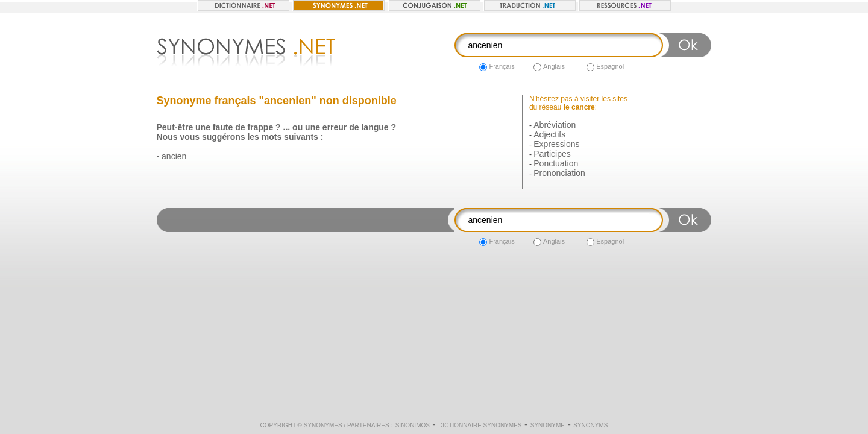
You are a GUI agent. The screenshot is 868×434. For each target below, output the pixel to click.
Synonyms (590, 425)
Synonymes (323, 425)
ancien (174, 156)
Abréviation (555, 125)
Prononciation (559, 173)
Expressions (556, 144)
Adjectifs (549, 134)
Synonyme (548, 425)
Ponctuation (556, 163)
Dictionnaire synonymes (480, 425)
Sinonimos (413, 425)
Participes (552, 154)
